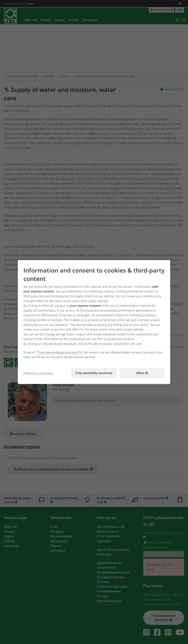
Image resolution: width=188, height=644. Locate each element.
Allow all (142, 373)
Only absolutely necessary (94, 373)
